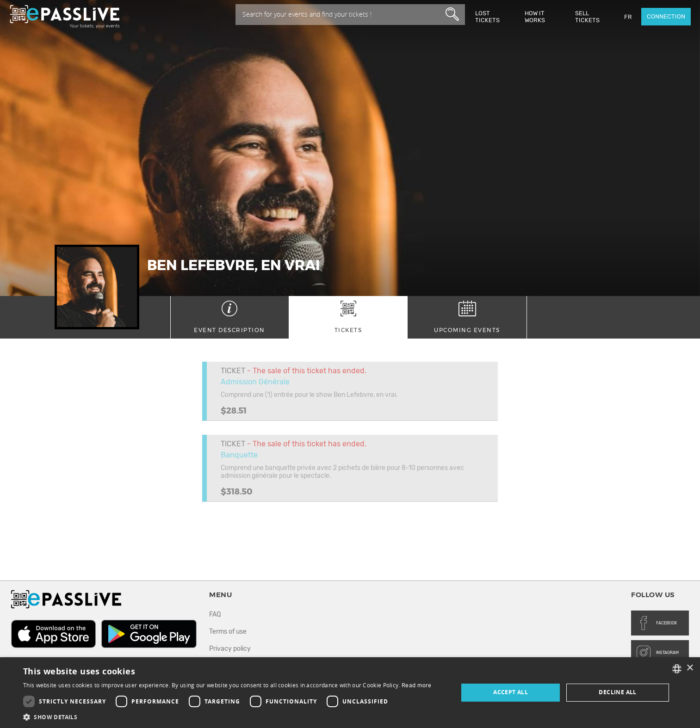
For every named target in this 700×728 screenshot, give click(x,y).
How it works (535, 17)
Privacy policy (230, 649)
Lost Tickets (487, 17)
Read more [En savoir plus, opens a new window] (417, 685)
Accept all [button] (511, 692)
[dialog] (350, 693)
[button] (227, 717)
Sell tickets (587, 17)
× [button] (690, 668)
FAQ (215, 614)
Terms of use (228, 632)
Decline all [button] (617, 692)
